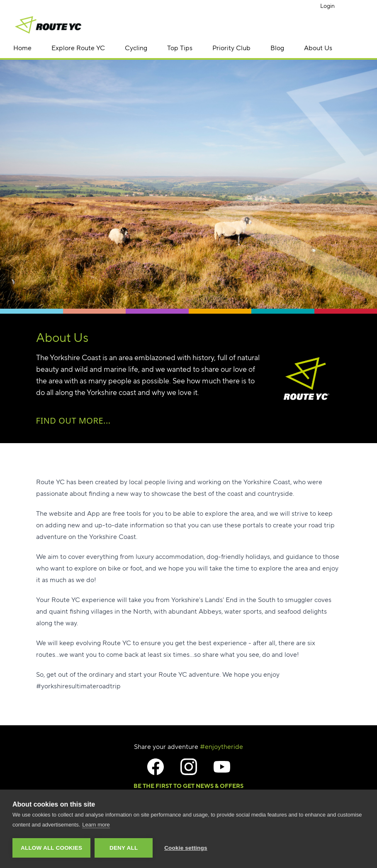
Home (22, 48)
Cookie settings (186, 848)
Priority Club (231, 48)
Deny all (124, 848)
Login (327, 6)
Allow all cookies (51, 848)
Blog (277, 48)
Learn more (96, 825)
